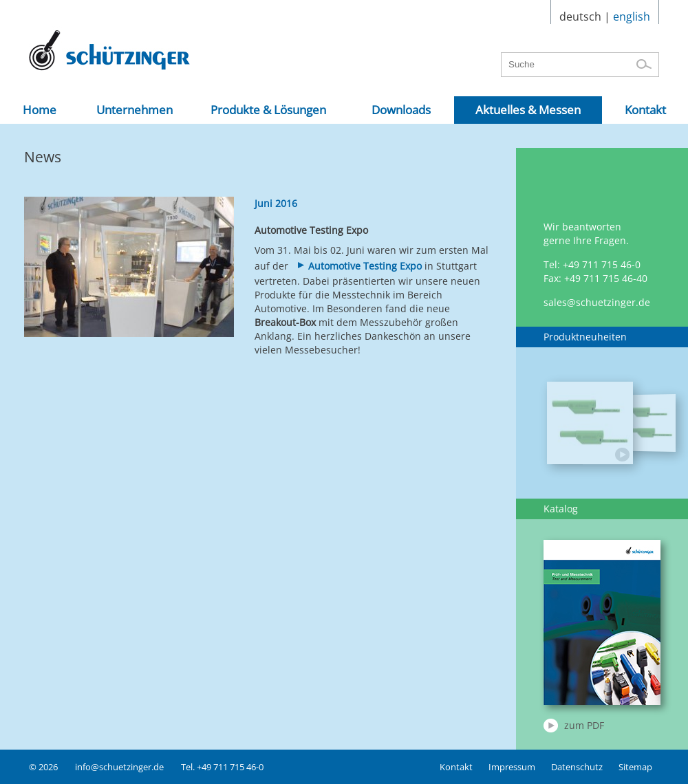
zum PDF (584, 725)
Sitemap (635, 767)
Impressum (512, 767)
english (632, 17)
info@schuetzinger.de (119, 767)
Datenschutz (577, 767)
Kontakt (456, 767)
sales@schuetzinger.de (597, 302)
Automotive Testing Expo (365, 266)
